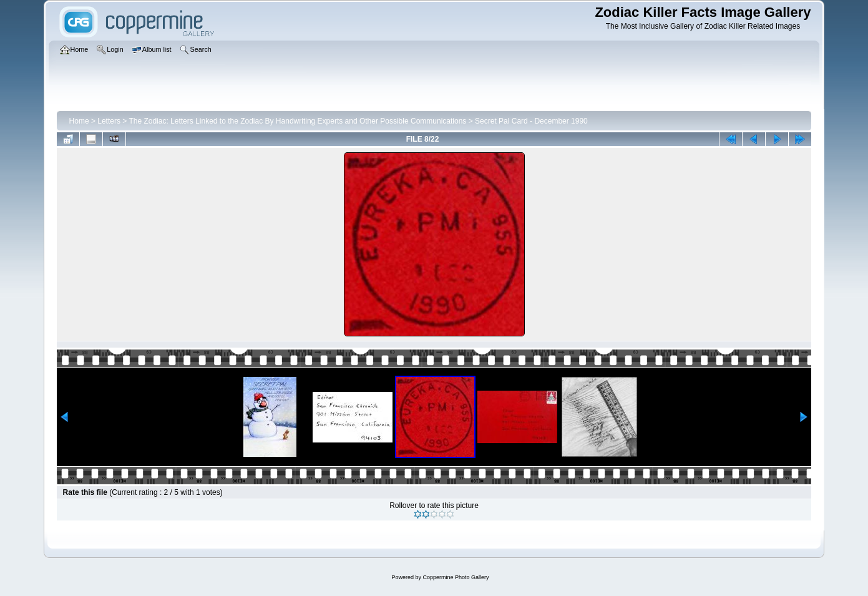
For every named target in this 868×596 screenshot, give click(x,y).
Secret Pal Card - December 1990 (531, 121)
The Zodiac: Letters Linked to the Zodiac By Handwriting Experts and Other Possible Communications (297, 121)
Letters (109, 121)
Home (79, 121)
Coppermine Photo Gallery (456, 577)
